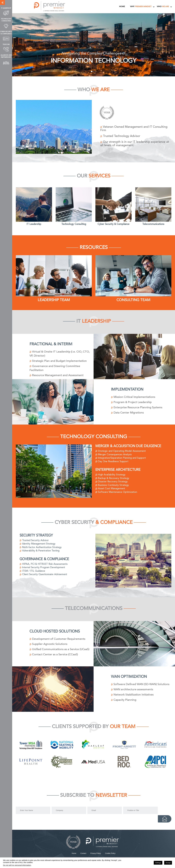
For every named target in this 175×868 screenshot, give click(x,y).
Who (163, 7)
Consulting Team (133, 300)
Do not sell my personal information (17, 865)
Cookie (110, 850)
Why (141, 7)
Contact (83, 850)
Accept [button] (168, 863)
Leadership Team (54, 300)
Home (122, 7)
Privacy (96, 850)
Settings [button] (158, 863)
